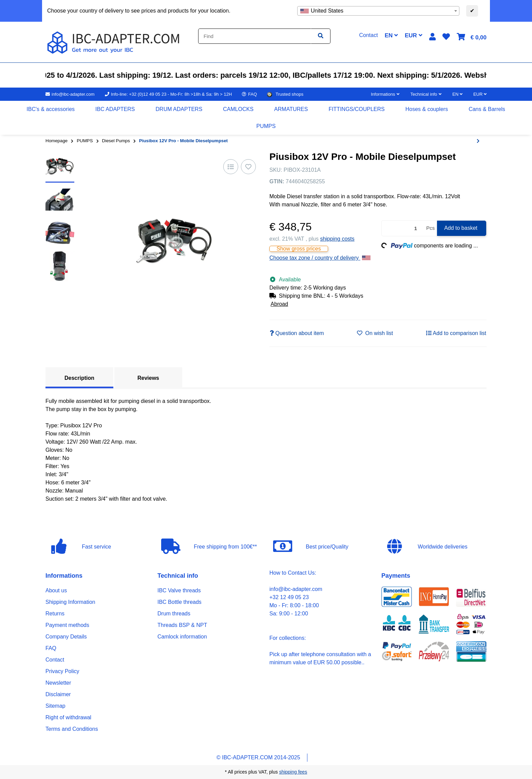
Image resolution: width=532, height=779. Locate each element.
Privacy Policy (62, 671)
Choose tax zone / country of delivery (320, 258)
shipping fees (293, 772)
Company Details (66, 637)
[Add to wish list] (248, 167)
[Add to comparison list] (231, 167)
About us (56, 590)
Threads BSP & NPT (182, 625)
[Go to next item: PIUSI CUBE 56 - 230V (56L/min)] (478, 141)
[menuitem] (51, 109)
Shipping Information (70, 602)
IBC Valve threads (179, 590)
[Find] (255, 36)
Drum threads (174, 614)
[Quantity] (403, 228)
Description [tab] (79, 378)
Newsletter (58, 683)
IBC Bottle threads (179, 602)
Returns (55, 614)
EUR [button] (414, 35)
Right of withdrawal (68, 717)
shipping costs (337, 239)
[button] (432, 37)
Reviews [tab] (148, 378)
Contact (55, 660)
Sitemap (55, 706)
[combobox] (378, 11)
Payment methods (67, 625)
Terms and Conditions (72, 729)
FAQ (51, 648)
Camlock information (182, 637)
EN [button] (391, 35)
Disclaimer (58, 694)
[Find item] (321, 36)
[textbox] (378, 11)
